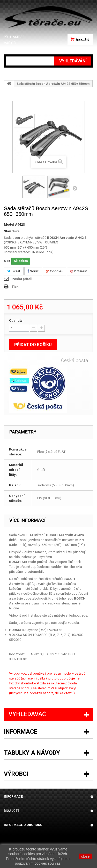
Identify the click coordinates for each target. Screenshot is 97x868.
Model (9, 224)
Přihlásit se (14, 37)
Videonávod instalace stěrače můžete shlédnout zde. (48, 615)
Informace (21, 732)
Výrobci (16, 774)
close (85, 856)
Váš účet (12, 43)
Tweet (14, 271)
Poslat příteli (22, 279)
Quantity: (16, 320)
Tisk (15, 287)
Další (75, 188)
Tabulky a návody (32, 753)
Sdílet (33, 271)
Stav (7, 231)
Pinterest (79, 271)
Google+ (54, 271)
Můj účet (12, 811)
